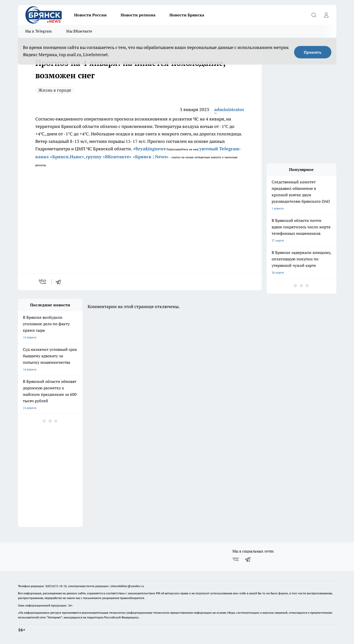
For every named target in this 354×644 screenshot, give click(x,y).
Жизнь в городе (55, 90)
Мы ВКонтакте (79, 31)
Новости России (90, 15)
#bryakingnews (149, 149)
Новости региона (138, 15)
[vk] (43, 282)
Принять (313, 52)
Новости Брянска (187, 15)
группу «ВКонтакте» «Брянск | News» (127, 157)
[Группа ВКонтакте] (236, 559)
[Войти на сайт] (326, 15)
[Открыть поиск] (314, 15)
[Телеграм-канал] (248, 559)
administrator (229, 109)
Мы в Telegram (39, 31)
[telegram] (60, 282)
